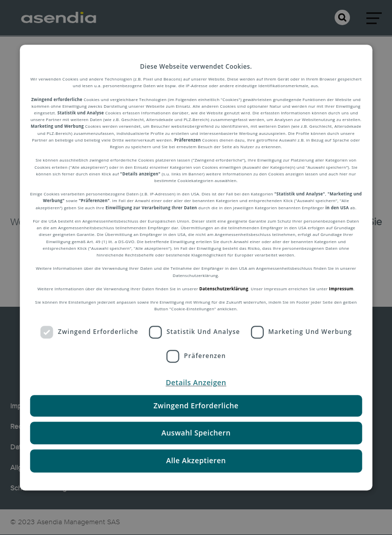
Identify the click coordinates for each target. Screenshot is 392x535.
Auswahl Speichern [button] (196, 433)
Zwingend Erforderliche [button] (196, 405)
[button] (196, 383)
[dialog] (196, 267)
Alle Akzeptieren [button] (196, 461)
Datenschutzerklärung (224, 289)
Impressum (341, 289)
